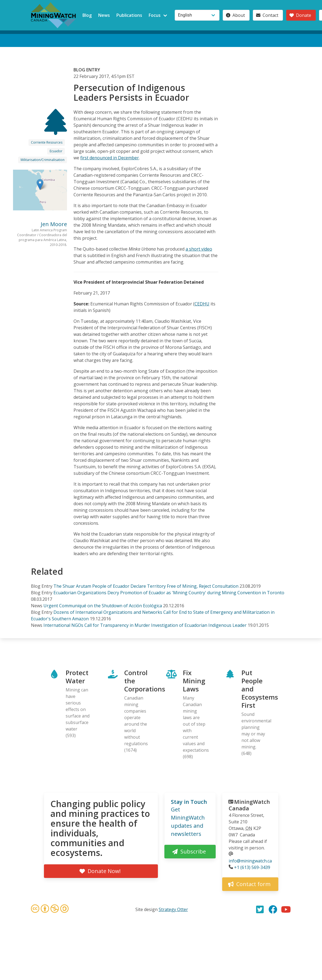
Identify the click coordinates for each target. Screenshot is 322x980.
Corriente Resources (47, 142)
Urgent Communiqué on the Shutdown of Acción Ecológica (103, 606)
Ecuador (56, 151)
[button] (40, 184)
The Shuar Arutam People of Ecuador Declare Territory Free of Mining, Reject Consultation (146, 586)
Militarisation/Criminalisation (43, 160)
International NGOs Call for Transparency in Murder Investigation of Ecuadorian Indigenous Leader (145, 625)
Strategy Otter (173, 909)
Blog (87, 15)
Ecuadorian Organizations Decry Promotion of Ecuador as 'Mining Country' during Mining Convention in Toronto (169, 593)
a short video (199, 249)
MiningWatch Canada (249, 805)
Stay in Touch (189, 802)
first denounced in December (110, 158)
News (104, 15)
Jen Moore (54, 224)
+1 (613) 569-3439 (252, 867)
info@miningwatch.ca (250, 861)
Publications (129, 15)
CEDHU (202, 304)
